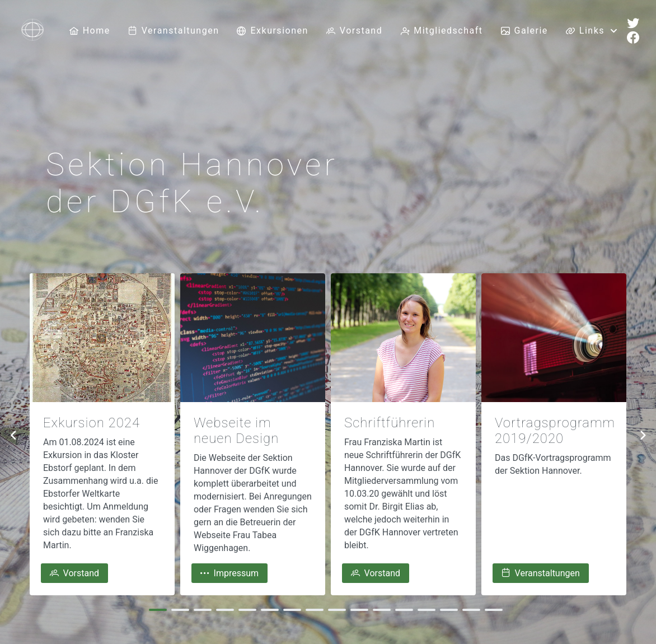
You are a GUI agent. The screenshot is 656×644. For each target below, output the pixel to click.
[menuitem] (90, 31)
